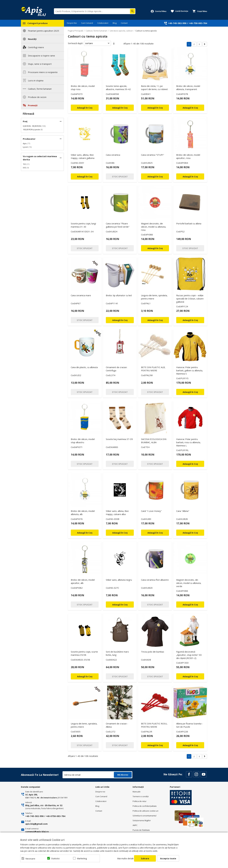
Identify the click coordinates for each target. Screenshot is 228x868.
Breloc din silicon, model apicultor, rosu (188, 156)
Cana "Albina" (183, 511)
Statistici (55, 858)
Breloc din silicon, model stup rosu (83, 88)
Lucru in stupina (36, 80)
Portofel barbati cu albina (189, 223)
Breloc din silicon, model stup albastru (83, 441)
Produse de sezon (37, 97)
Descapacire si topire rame (41, 56)
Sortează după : (76, 43)
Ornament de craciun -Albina (117, 725)
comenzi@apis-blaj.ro (37, 831)
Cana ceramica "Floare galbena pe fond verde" (118, 225)
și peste (31, 129)
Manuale (137, 792)
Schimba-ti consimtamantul (144, 816)
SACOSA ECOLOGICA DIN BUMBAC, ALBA (154, 441)
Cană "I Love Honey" (151, 511)
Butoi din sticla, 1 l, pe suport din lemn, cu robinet (154, 88)
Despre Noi (72, 23)
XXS (25, 168)
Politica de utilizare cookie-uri (145, 811)
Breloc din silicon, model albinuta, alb (83, 513)
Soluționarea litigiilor (142, 820)
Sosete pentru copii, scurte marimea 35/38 (84, 653)
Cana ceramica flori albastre (155, 580)
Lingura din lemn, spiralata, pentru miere (154, 297)
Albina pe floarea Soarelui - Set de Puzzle (190, 725)
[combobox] (95, 11)
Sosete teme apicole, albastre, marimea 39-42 (118, 88)
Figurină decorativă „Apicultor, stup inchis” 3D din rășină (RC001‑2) (189, 655)
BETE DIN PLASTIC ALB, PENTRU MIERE (153, 369)
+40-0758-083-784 (55, 816)
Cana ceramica (113, 155)
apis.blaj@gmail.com (36, 824)
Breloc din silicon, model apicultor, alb (83, 581)
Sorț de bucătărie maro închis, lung (117, 653)
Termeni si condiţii (141, 796)
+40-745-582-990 (177, 23)
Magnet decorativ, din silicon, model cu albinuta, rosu (154, 227)
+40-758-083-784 (198, 23)
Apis (25, 143)
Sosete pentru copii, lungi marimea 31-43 (83, 225)
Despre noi (100, 792)
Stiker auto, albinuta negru (119, 580)
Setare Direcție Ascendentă (114, 44)
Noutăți (32, 39)
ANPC (135, 825)
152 (24, 164)
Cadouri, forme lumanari (40, 89)
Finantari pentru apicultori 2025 (43, 31)
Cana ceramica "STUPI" (153, 155)
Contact (124, 23)
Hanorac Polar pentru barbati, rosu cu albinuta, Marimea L (188, 442)
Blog (115, 23)
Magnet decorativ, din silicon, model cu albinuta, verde (189, 583)
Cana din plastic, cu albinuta (84, 367)
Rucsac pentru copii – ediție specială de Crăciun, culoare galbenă (190, 299)
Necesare (30, 859)
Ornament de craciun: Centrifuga (116, 369)
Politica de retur (140, 801)
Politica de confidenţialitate (145, 806)
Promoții (33, 105)
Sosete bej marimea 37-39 (119, 439)
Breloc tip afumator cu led (119, 295)
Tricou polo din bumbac (153, 652)
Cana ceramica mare (81, 295)
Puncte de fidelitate (141, 830)
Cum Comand (87, 23)
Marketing (82, 858)
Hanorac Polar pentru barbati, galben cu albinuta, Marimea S (190, 370)
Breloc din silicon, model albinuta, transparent (188, 88)
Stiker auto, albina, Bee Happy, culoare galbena (83, 156)
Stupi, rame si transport (40, 64)
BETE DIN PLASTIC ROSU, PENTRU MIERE (154, 725)
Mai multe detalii (125, 858)
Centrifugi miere (36, 47)
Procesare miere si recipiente (43, 72)
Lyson (25, 147)
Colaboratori (103, 23)
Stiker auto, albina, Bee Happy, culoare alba (117, 513)
